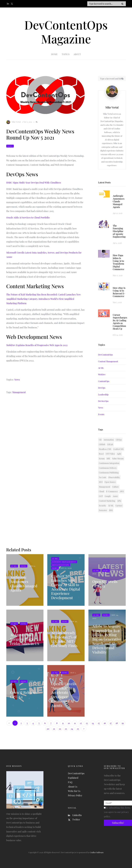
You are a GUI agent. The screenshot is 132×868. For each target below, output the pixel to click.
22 (60, 729)
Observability (114, 477)
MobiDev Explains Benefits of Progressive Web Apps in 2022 (37, 345)
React (101, 454)
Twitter (74, 820)
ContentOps (104, 381)
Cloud (101, 492)
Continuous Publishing (109, 473)
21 (54, 729)
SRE (108, 458)
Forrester (103, 510)
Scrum (102, 458)
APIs (119, 501)
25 (78, 729)
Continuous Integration (109, 463)
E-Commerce (112, 492)
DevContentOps (105, 355)
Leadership (103, 394)
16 (105, 723)
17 (111, 723)
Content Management (108, 361)
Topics (66, 54)
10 (69, 723)
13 (87, 723)
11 (75, 723)
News (10, 146)
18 (117, 723)
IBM (111, 510)
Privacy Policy (75, 795)
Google (108, 496)
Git (100, 440)
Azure (115, 496)
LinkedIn (75, 815)
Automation (109, 440)
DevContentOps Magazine (66, 32)
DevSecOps (103, 401)
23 (66, 729)
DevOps (102, 388)
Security (102, 506)
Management (19, 392)
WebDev (102, 375)
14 (93, 723)
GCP (101, 496)
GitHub (102, 444)
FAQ (70, 782)
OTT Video (110, 454)
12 (81, 723)
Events (101, 414)
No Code (103, 477)
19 (123, 723)
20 (48, 729)
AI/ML (101, 368)
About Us (73, 787)
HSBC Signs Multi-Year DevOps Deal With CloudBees (34, 183)
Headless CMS (105, 449)
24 (72, 729)
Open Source (110, 482)
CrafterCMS (118, 449)
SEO (101, 482)
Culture (115, 487)
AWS (122, 492)
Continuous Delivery (108, 468)
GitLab (110, 444)
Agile (119, 454)
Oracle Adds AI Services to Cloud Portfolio (28, 218)
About (77, 54)
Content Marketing (107, 501)
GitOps (119, 440)
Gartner (119, 506)
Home (54, 54)
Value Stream (118, 458)
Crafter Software (97, 852)
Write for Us (74, 791)
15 (99, 723)
